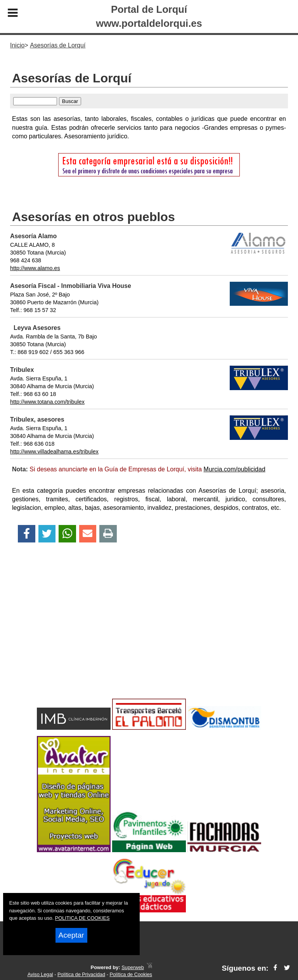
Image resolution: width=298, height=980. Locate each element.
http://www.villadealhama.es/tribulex (54, 452)
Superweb (133, 967)
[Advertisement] (149, 634)
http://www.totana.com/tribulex (47, 402)
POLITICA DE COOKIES (82, 918)
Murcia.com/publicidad (235, 469)
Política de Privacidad (81, 974)
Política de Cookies (131, 974)
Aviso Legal (40, 974)
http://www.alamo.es (35, 268)
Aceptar (71, 935)
